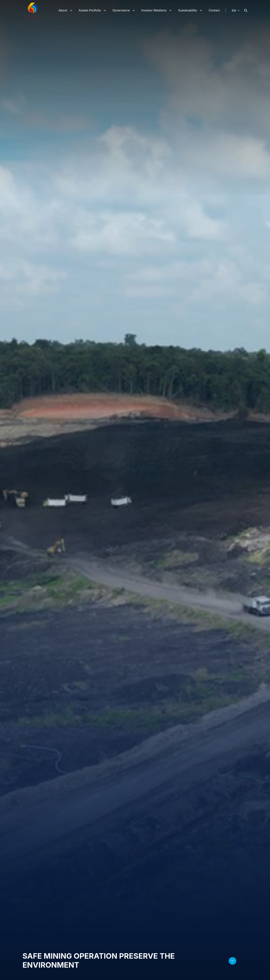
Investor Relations (154, 10)
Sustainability (188, 10)
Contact (214, 10)
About (63, 10)
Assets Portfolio (90, 10)
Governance (121, 10)
